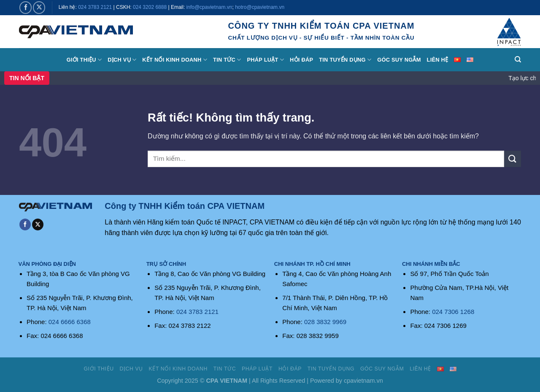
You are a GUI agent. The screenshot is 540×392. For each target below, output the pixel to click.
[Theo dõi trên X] (39, 7)
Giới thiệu (84, 60)
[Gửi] (513, 159)
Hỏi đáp (301, 60)
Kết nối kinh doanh (175, 60)
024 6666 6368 (70, 322)
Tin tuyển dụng (345, 60)
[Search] (518, 59)
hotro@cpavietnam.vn (260, 7)
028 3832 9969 (325, 322)
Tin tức (227, 60)
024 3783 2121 (95, 7)
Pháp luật (266, 60)
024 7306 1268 (453, 312)
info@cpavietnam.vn (209, 7)
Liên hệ (438, 60)
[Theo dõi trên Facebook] (26, 7)
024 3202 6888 (150, 7)
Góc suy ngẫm (399, 60)
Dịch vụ (122, 60)
